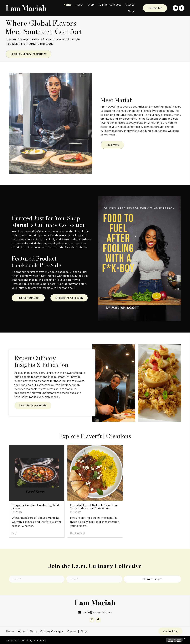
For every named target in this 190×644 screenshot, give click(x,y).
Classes (72, 631)
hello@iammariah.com (98, 612)
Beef (14, 533)
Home (10, 631)
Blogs (84, 631)
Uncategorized (77, 533)
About (22, 631)
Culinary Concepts (52, 631)
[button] (155, 8)
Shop (33, 631)
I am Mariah (26, 8)
